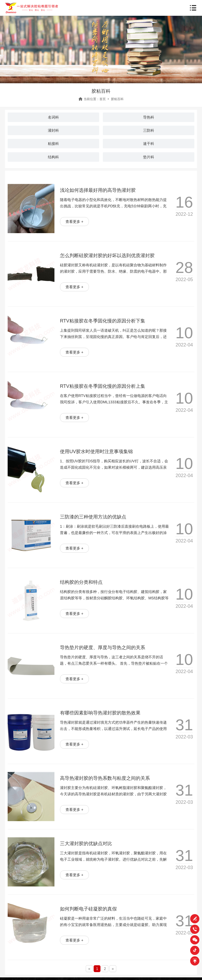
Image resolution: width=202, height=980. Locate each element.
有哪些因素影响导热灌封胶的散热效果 (100, 713)
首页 (103, 99)
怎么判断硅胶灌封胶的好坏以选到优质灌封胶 (107, 256)
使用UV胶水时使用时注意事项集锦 (96, 452)
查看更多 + (74, 222)
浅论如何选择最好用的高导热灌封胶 (98, 190)
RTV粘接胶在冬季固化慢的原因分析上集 (103, 386)
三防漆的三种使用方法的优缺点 (93, 517)
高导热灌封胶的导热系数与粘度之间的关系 (105, 778)
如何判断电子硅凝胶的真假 (88, 909)
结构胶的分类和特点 (81, 582)
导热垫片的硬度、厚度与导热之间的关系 (103, 648)
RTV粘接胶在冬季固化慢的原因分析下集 (103, 321)
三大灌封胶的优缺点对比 (86, 844)
